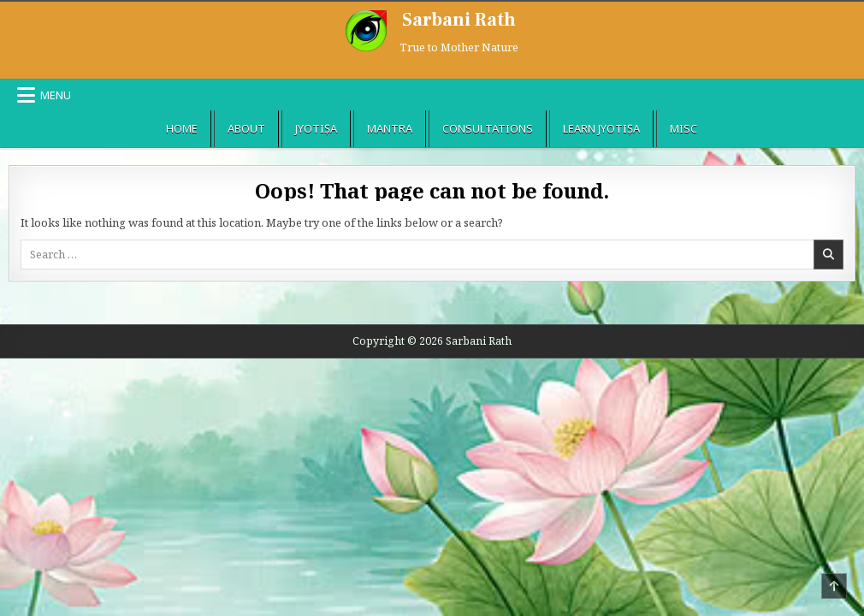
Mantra (390, 128)
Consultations (488, 128)
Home (182, 128)
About (246, 128)
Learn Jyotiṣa (601, 128)
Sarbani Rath (459, 20)
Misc (684, 128)
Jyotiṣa (316, 128)
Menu (56, 95)
